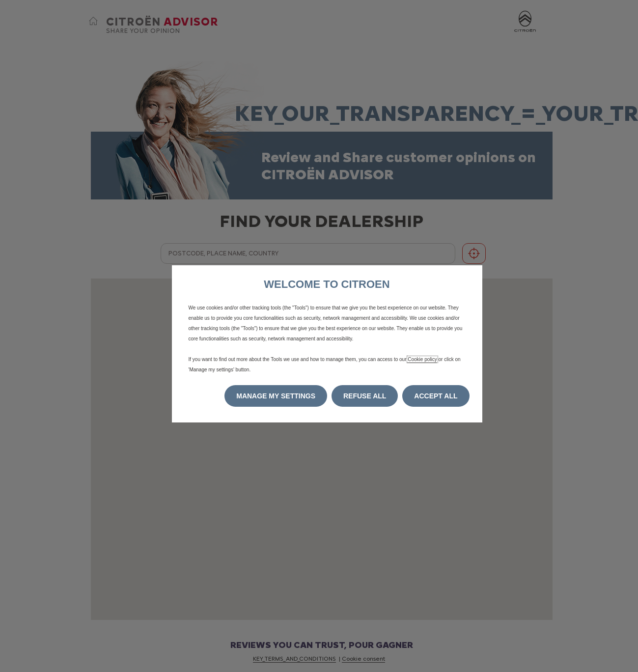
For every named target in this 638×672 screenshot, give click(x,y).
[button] (276, 396)
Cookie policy (422, 359)
